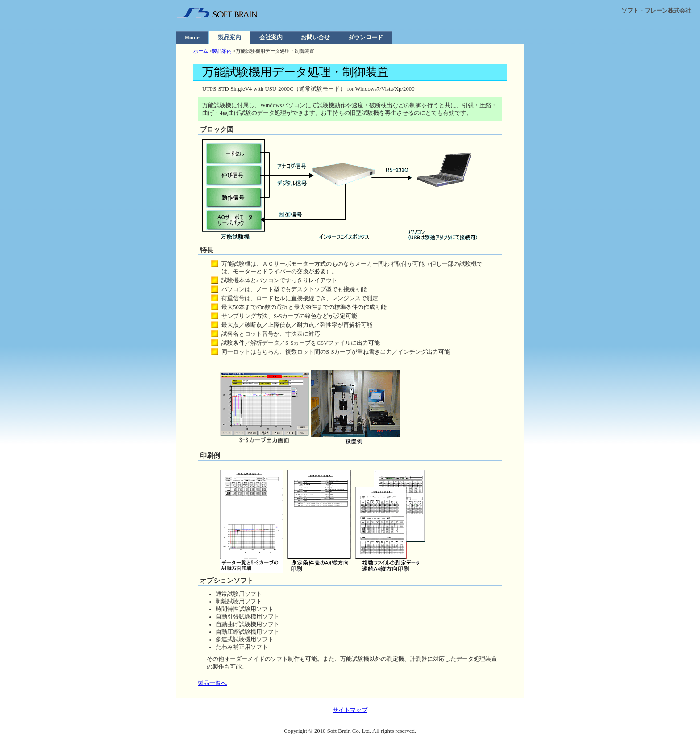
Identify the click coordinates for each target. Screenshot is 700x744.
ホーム (201, 51)
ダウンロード (366, 38)
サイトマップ (350, 710)
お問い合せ (315, 38)
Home (192, 38)
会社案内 (271, 38)
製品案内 (229, 38)
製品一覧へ (212, 683)
